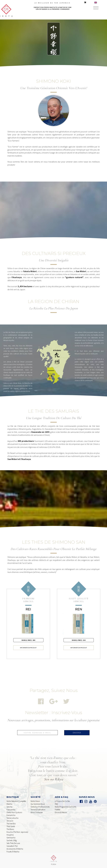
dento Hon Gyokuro (14, 812)
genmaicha (11, 838)
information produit (28, 648)
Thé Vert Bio (11, 824)
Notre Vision (35, 801)
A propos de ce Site (62, 801)
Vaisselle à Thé (12, 846)
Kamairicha (11, 815)
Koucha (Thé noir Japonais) (17, 832)
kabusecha (11, 810)
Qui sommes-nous (38, 804)
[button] (96, 8)
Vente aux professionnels (40, 807)
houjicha (10, 835)
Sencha (9, 807)
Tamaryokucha (12, 818)
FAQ (56, 804)
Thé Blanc (10, 829)
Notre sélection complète (16, 801)
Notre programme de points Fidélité (66, 808)
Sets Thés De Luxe (13, 843)
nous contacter (37, 812)
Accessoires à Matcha (15, 849)
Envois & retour (61, 812)
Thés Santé (11, 826)
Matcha (9, 804)
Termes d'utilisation (38, 810)
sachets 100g (12, 840)
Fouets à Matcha (13, 852)
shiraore (10, 821)
